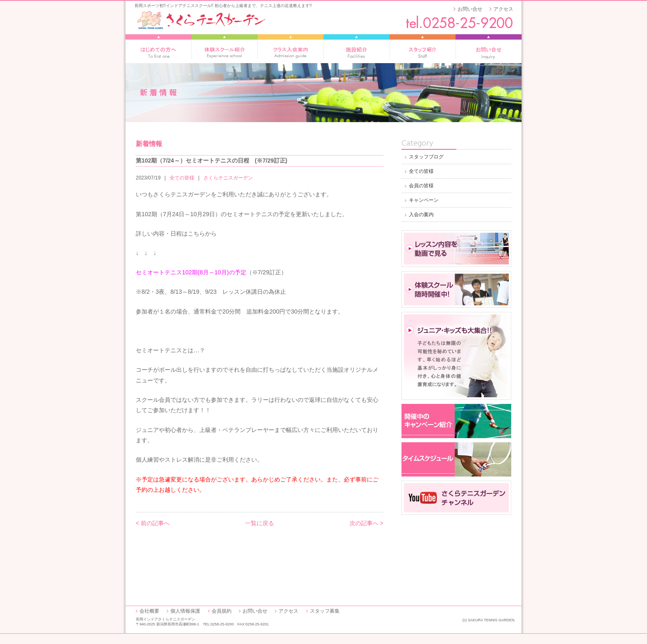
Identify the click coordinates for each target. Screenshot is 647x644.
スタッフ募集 (325, 611)
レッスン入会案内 (290, 49)
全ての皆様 (182, 178)
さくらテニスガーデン (228, 178)
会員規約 (222, 611)
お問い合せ (470, 9)
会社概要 (149, 611)
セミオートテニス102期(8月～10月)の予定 (191, 272)
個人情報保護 (185, 611)
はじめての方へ (158, 49)
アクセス (503, 9)
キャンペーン (424, 200)
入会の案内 (421, 215)
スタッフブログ (426, 157)
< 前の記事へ (153, 523)
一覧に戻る (260, 523)
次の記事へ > (366, 523)
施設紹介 (357, 49)
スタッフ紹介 (423, 49)
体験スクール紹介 (224, 49)
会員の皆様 (421, 186)
